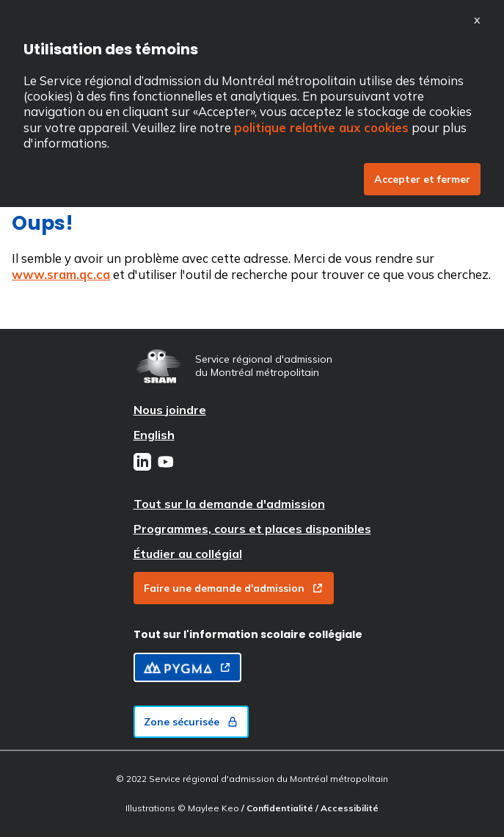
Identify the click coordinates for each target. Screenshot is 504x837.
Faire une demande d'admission (234, 588)
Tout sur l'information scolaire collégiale (248, 634)
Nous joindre (170, 410)
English (154, 435)
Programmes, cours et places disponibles (252, 529)
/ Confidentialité (278, 808)
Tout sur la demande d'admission (229, 504)
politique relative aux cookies (321, 127)
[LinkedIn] (142, 463)
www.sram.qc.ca (61, 274)
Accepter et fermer (422, 179)
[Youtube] (166, 463)
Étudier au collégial (188, 554)
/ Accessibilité (347, 808)
